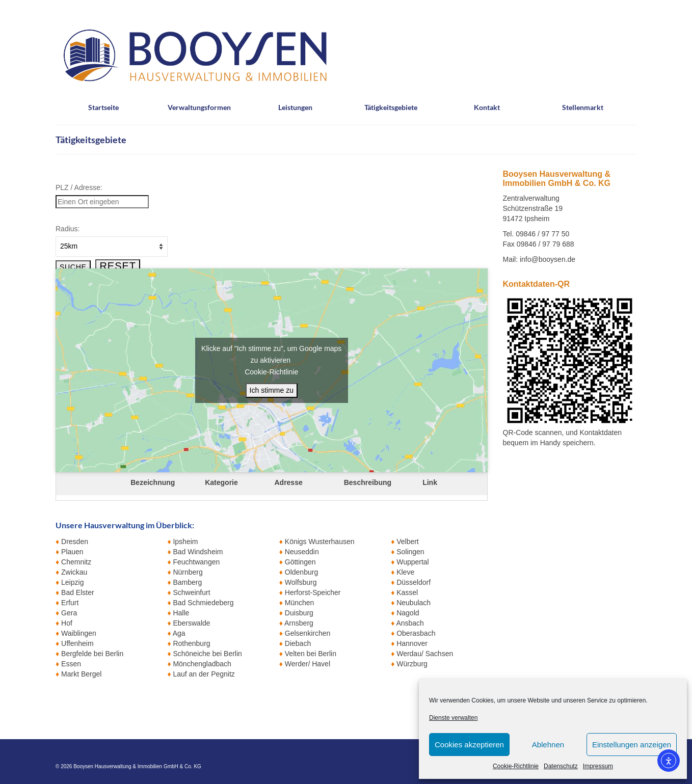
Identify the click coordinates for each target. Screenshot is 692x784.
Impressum (598, 766)
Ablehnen (548, 745)
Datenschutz (561, 766)
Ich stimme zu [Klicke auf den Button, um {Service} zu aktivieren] (272, 390)
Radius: (68, 229)
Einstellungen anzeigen (632, 745)
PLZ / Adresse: (79, 187)
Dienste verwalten (453, 718)
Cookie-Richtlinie (516, 766)
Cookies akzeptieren (469, 745)
